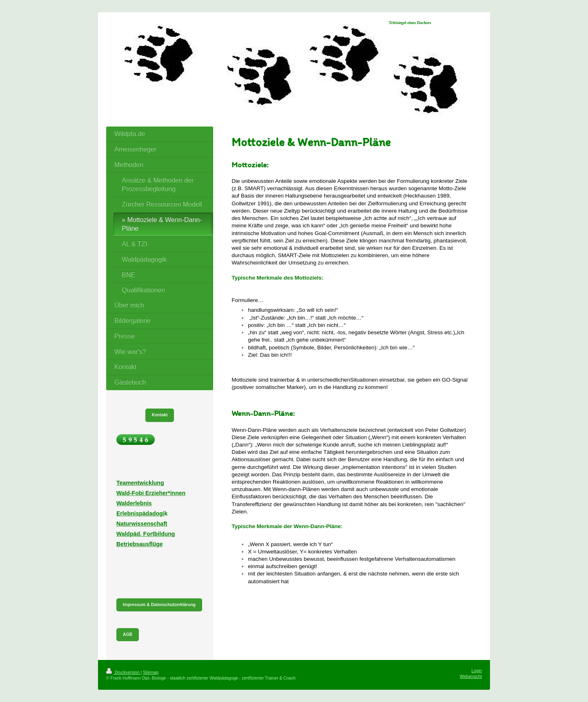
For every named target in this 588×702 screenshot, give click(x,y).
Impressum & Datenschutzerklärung (159, 605)
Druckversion (123, 672)
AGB (128, 634)
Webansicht (471, 676)
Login (477, 671)
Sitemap (151, 672)
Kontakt (160, 415)
